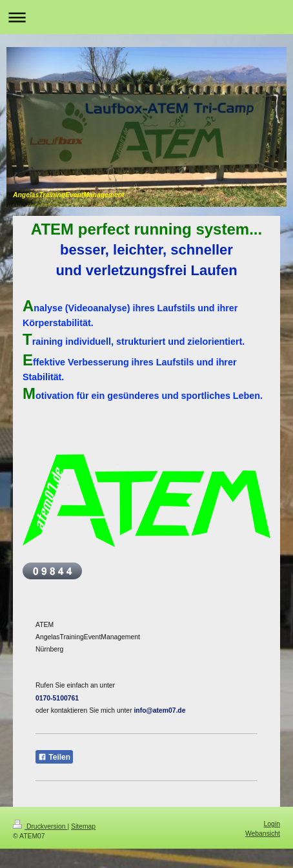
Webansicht (263, 834)
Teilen (54, 757)
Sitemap (83, 826)
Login (272, 824)
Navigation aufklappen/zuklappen (146, 17)
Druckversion (40, 826)
